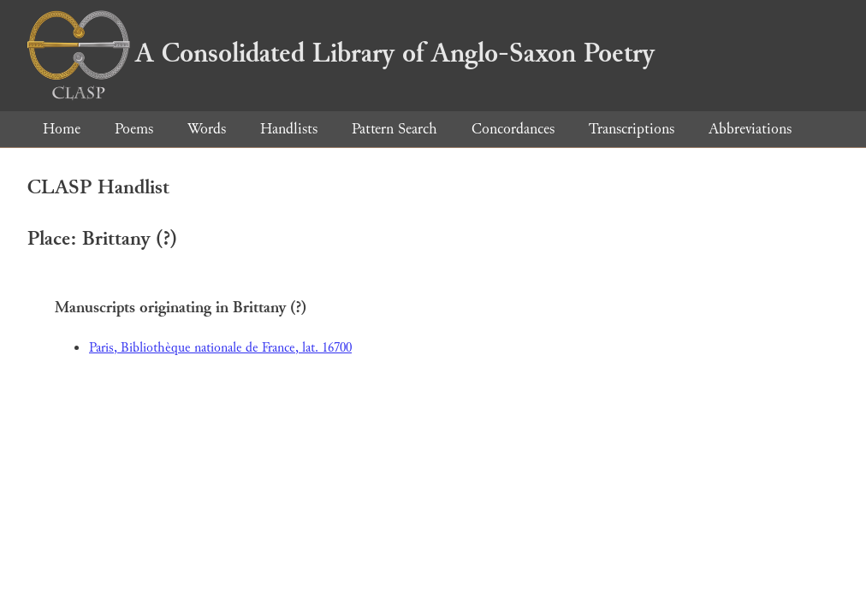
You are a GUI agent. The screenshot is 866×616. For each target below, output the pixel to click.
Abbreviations (750, 129)
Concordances (513, 129)
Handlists (289, 129)
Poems (134, 129)
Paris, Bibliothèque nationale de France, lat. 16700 (220, 348)
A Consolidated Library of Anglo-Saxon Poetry (341, 53)
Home (62, 129)
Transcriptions (632, 129)
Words (207, 129)
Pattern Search (394, 129)
